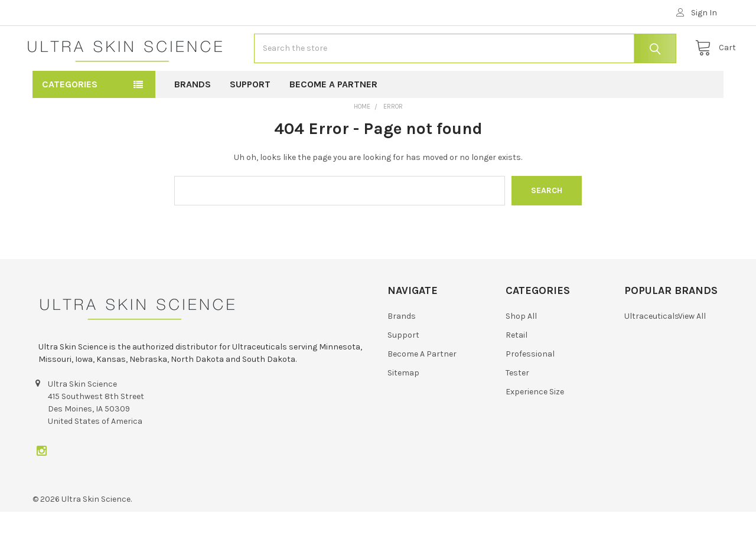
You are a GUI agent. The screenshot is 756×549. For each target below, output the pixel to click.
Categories (70, 121)
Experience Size (535, 429)
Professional (530, 391)
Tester (517, 410)
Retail (517, 372)
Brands (193, 121)
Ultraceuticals (652, 353)
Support (250, 121)
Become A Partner (333, 121)
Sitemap (403, 410)
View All (692, 353)
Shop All (521, 353)
